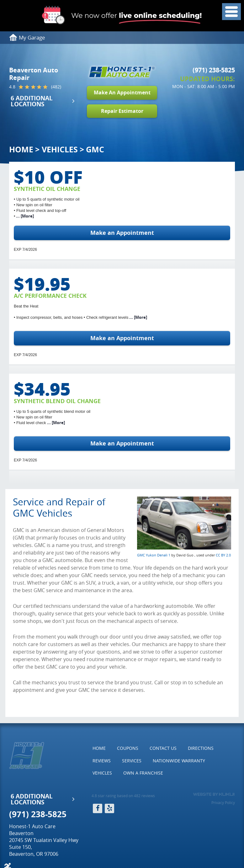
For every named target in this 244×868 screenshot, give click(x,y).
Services (132, 761)
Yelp (109, 808)
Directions (201, 748)
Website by (214, 794)
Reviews (102, 761)
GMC (95, 149)
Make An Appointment (122, 92)
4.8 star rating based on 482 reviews (123, 796)
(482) (56, 87)
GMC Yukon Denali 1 (154, 555)
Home (21, 149)
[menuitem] (99, 748)
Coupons (128, 748)
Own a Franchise (143, 773)
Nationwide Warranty (179, 761)
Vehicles (60, 149)
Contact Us (163, 748)
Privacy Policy (223, 802)
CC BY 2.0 (223, 555)
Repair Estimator (122, 111)
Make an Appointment (122, 233)
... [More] (24, 216)
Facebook (98, 808)
